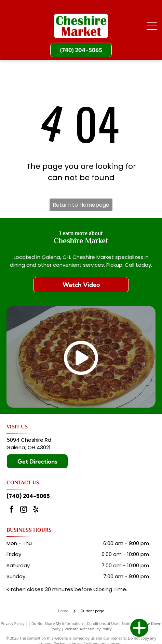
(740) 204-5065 (28, 496)
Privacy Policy (12, 623)
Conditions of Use (102, 623)
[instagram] (24, 510)
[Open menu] (152, 26)
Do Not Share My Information (57, 623)
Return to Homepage (81, 205)
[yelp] (36, 510)
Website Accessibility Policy (88, 629)
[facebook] (12, 510)
